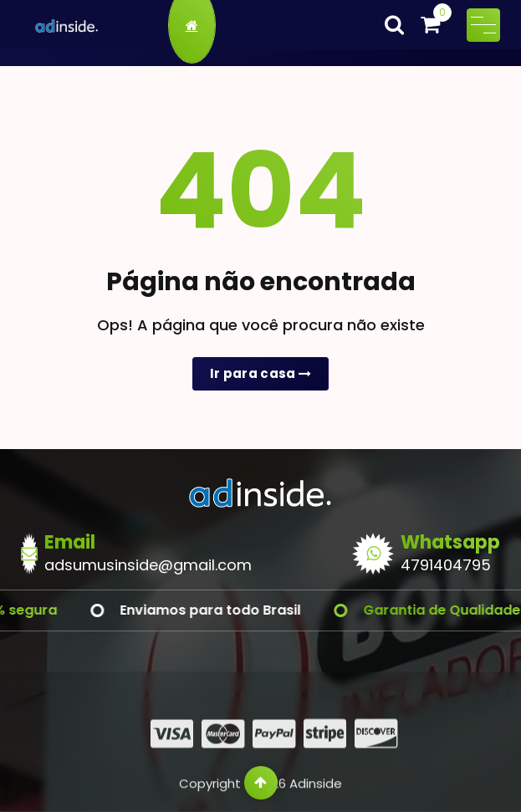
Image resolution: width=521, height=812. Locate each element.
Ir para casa (260, 373)
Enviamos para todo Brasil (233, 610)
